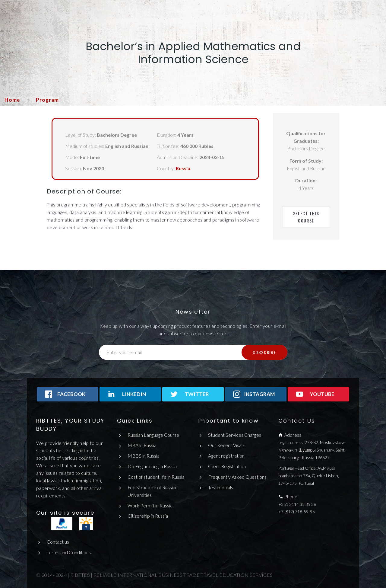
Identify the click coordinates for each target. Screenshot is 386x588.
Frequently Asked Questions (237, 477)
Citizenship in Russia (148, 516)
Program (48, 100)
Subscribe (264, 352)
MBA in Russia (142, 445)
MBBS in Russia (144, 456)
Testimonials (221, 487)
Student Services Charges (235, 435)
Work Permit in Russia (150, 505)
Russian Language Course (153, 435)
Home (12, 100)
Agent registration (226, 456)
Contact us (58, 542)
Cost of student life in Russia (156, 477)
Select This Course (307, 217)
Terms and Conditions (69, 552)
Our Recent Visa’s (226, 445)
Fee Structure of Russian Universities (153, 491)
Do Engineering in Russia (152, 466)
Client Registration (227, 466)
